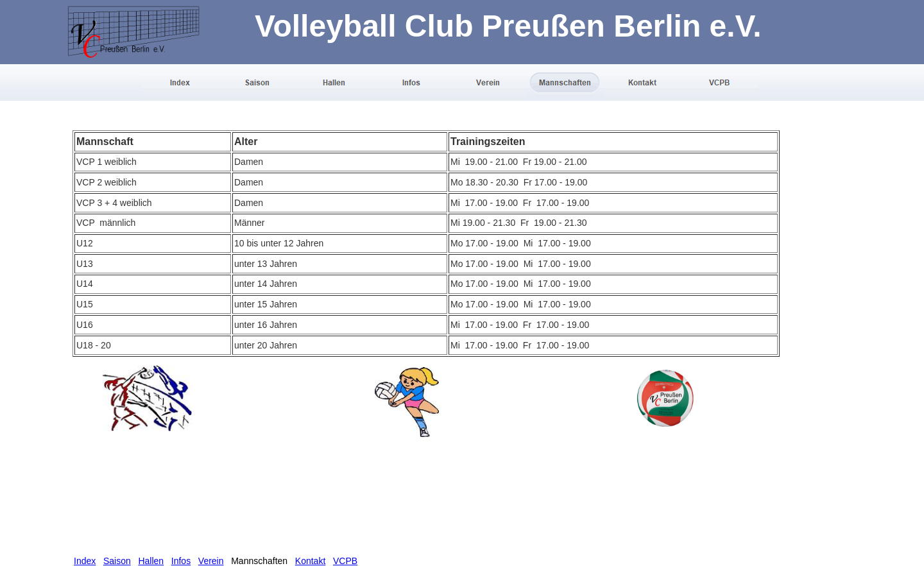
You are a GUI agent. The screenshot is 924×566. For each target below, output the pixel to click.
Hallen (151, 561)
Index (85, 561)
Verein (211, 561)
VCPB (345, 561)
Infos (181, 561)
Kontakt (310, 561)
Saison (117, 561)
